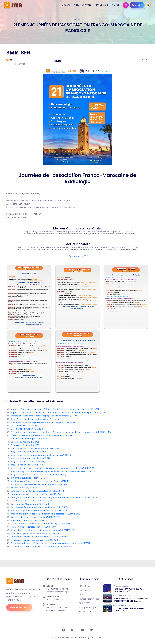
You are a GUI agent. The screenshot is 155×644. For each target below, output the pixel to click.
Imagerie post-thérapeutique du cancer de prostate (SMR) (38, 474)
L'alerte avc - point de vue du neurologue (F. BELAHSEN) (37, 491)
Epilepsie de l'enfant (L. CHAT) (25, 445)
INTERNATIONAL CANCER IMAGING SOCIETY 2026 (129, 609)
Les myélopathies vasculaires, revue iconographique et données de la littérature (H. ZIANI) (54, 497)
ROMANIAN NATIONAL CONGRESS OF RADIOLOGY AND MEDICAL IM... (131, 600)
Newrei (99, 637)
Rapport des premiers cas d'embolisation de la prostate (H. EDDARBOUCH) (46, 514)
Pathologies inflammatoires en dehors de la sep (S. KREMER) (39, 507)
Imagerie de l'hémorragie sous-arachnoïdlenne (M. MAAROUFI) (41, 455)
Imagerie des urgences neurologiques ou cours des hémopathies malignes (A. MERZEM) (53, 468)
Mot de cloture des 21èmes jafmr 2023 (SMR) (32, 501)
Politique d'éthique (87, 607)
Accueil (77, 19)
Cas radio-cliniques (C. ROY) (24, 425)
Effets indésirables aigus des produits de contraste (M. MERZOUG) (42, 435)
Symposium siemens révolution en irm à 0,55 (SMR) (35, 540)
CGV (88, 603)
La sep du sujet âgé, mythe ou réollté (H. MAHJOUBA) (36, 494)
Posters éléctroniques (89, 599)
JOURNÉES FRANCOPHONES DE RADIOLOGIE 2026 (128, 590)
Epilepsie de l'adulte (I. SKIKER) (25, 442)
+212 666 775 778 (55, 599)
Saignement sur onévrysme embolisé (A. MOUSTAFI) (35, 517)
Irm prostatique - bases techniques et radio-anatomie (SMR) (39, 484)
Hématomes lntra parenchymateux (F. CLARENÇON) (35, 448)
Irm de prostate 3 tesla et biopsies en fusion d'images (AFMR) (40, 481)
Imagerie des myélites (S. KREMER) (27, 465)
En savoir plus (85, 612)
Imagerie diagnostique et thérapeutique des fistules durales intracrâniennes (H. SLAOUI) (53, 471)
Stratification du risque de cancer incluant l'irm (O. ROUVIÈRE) (40, 524)
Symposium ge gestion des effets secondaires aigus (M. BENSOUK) (42, 530)
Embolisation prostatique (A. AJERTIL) (29, 439)
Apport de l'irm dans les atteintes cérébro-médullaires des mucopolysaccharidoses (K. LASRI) (55, 409)
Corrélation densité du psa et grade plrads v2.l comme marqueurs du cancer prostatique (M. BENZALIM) (61, 432)
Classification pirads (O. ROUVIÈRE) (27, 429)
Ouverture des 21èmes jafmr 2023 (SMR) (30, 504)
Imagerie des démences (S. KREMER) (28, 461)
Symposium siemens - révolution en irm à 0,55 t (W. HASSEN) (40, 537)
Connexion (138, 5)
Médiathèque (85, 586)
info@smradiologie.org (57, 589)
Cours (82, 595)
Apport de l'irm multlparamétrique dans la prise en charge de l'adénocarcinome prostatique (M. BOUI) (60, 412)
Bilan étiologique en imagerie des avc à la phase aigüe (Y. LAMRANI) (43, 422)
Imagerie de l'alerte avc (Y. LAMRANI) (28, 452)
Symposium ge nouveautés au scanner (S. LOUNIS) (35, 533)
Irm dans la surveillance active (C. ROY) (29, 478)
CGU (81, 603)
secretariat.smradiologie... (59, 592)
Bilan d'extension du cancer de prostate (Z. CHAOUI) (35, 419)
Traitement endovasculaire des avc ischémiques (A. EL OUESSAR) (41, 546)
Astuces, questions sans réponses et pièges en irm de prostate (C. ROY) (44, 416)
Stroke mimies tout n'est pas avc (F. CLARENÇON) (34, 527)
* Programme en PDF (77, 256)
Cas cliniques (85, 590)
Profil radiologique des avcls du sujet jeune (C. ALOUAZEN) (39, 510)
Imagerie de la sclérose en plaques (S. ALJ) (31, 458)
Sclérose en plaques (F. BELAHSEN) (27, 520)
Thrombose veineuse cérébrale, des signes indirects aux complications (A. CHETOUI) (51, 543)
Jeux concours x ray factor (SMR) (26, 488)
